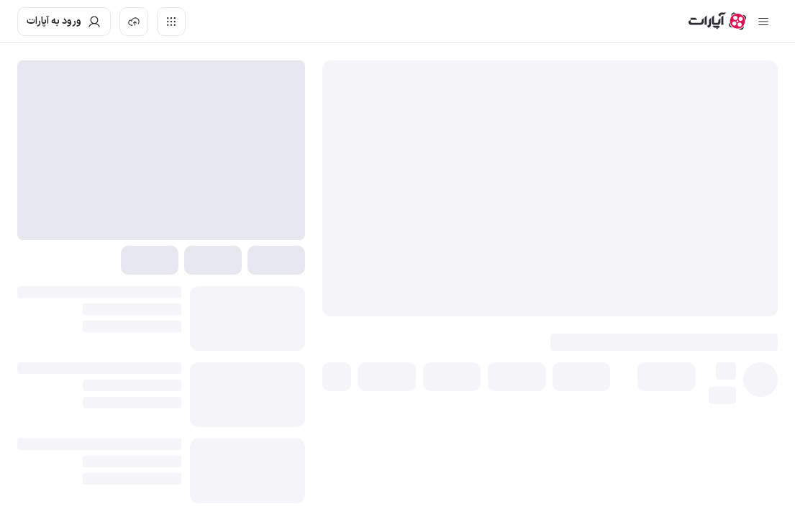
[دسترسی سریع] (171, 22)
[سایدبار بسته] (763, 22)
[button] (666, 377)
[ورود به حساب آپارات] (64, 22)
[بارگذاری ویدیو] (134, 22)
